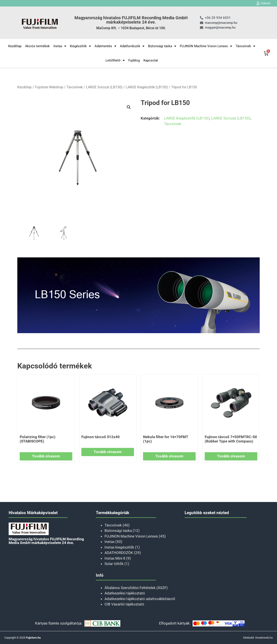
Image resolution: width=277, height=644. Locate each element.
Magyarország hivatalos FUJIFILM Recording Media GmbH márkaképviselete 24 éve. (131, 20)
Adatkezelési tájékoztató (125, 593)
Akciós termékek (37, 46)
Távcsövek (245, 46)
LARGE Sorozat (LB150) (104, 87)
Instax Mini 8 (115, 558)
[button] (129, 107)
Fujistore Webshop (49, 87)
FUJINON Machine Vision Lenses (206, 46)
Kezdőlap (15, 46)
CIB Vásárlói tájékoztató (124, 604)
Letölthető (115, 61)
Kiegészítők (80, 46)
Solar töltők (114, 564)
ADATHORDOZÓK (119, 553)
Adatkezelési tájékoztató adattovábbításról (140, 599)
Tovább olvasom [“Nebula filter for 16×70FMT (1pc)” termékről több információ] (169, 456)
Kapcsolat (151, 60)
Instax (60, 46)
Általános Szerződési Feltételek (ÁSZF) (136, 588)
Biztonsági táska (162, 46)
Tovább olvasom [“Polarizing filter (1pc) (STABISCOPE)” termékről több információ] (46, 456)
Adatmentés (105, 46)
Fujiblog (134, 60)
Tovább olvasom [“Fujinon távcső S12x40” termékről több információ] (108, 452)
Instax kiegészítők (119, 547)
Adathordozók (132, 46)
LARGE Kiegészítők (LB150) (147, 87)
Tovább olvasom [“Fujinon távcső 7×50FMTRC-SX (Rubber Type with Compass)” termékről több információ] (231, 456)
